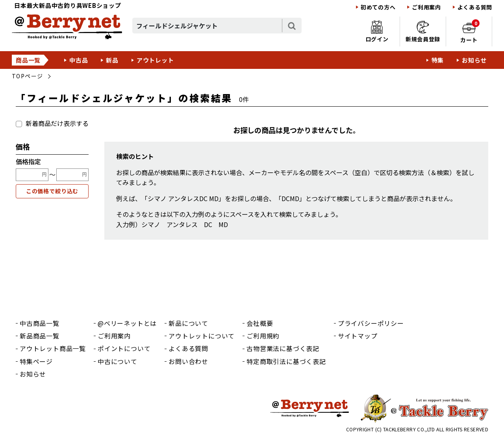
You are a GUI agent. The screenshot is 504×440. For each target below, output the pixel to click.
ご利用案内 (426, 7)
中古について (118, 361)
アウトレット (155, 60)
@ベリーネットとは (127, 323)
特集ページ (36, 361)
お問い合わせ (188, 361)
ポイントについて (124, 348)
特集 (438, 60)
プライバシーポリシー (371, 323)
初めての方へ (378, 7)
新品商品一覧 (40, 336)
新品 (112, 60)
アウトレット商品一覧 (53, 348)
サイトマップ (358, 336)
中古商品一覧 (40, 323)
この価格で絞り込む (52, 191)
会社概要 (260, 323)
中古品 (79, 60)
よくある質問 (475, 7)
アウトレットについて (202, 336)
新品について (188, 323)
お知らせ (474, 60)
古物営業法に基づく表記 (283, 348)
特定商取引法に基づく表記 (286, 361)
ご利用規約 (263, 336)
